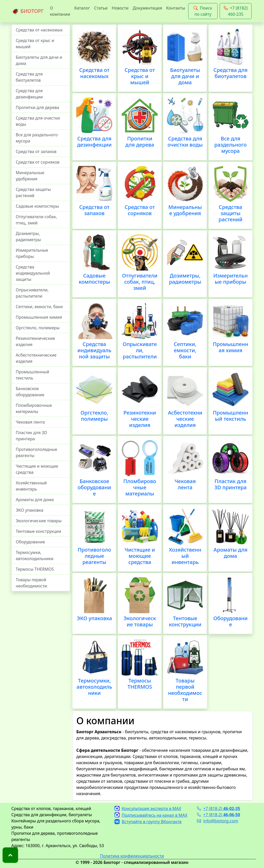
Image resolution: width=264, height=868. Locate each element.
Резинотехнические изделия (35, 341)
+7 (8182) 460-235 (236, 11)
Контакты (175, 8)
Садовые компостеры (37, 206)
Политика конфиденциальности (132, 856)
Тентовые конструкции (38, 531)
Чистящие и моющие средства (37, 469)
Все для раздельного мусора (37, 138)
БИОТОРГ (28, 11)
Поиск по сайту (203, 11)
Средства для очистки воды (38, 121)
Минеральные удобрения (30, 176)
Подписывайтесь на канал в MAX (151, 815)
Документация (147, 8)
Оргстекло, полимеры (38, 328)
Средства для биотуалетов (29, 77)
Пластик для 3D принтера (31, 436)
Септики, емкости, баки (39, 307)
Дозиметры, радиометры (28, 237)
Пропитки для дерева (38, 107)
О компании (60, 11)
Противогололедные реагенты (36, 452)
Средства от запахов (36, 151)
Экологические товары (39, 521)
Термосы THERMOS (35, 569)
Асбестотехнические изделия (36, 358)
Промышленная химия (39, 317)
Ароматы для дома (35, 500)
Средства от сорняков (38, 162)
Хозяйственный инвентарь (31, 486)
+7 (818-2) (218, 808)
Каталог (82, 8)
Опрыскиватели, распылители (32, 293)
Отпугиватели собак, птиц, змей (36, 220)
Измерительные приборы (32, 253)
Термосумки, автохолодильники (35, 555)
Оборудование (30, 542)
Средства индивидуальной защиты (33, 273)
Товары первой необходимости (31, 583)
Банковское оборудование (30, 392)
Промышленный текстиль (32, 375)
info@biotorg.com (218, 821)
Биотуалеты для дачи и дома (39, 60)
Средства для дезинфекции (29, 94)
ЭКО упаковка (30, 510)
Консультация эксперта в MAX (148, 808)
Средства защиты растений (33, 192)
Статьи (101, 8)
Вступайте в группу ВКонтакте (148, 822)
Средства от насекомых (39, 30)
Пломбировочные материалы (34, 408)
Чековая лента (30, 422)
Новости (120, 8)
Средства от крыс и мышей (35, 44)
